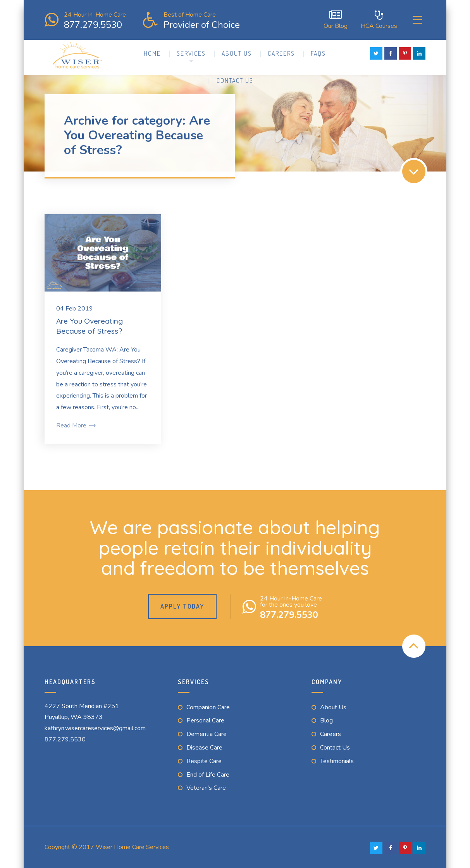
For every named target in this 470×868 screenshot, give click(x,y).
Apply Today (182, 605)
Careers (281, 52)
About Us (237, 52)
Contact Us (235, 79)
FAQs (318, 52)
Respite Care (204, 760)
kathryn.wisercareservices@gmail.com (95, 727)
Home (152, 52)
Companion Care (208, 706)
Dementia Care (207, 733)
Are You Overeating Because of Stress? (90, 324)
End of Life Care (208, 773)
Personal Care (205, 719)
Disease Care (204, 746)
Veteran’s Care (206, 787)
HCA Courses (373, 19)
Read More (76, 424)
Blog (326, 719)
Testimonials (337, 760)
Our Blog (330, 19)
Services (191, 52)
